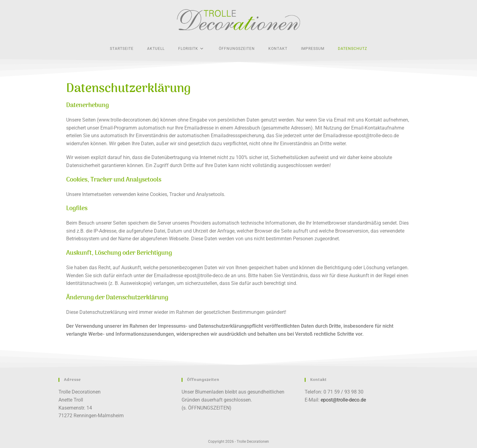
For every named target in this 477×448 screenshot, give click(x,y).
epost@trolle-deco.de (343, 400)
